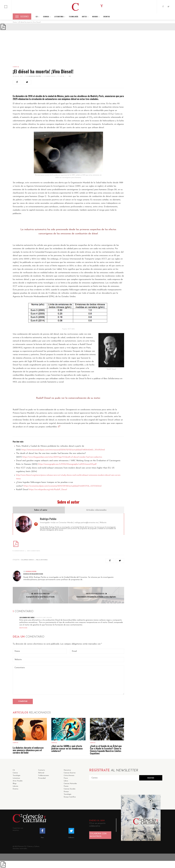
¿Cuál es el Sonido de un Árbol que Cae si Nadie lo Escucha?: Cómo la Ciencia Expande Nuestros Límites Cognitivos (106, 750)
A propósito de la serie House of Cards (40, 597)
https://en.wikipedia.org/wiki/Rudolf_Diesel (48, 490)
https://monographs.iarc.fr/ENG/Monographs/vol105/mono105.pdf (67, 464)
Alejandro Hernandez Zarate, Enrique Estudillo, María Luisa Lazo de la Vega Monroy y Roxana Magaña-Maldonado (145, 260)
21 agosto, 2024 (148, 303)
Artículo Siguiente (95, 594)
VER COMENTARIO (34, 551)
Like (61, 76)
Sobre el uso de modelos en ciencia (151, 311)
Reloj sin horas (42, 560)
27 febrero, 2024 (148, 342)
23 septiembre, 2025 (134, 258)
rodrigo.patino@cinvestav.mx (86, 523)
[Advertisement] (87, 47)
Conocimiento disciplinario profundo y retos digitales (96, 597)
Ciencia (16, 67)
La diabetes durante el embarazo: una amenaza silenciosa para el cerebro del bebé (28, 750)
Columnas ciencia (27, 560)
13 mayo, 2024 (147, 315)
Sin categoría (139, 235)
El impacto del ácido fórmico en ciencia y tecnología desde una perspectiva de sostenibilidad (152, 335)
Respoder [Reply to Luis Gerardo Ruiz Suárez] (23, 628)
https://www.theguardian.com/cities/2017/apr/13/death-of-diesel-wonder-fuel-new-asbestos (62, 457)
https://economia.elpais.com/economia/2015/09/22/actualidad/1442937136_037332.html (62, 486)
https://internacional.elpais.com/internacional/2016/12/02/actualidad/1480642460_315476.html (63, 450)
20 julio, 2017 (18, 76)
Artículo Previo (42, 594)
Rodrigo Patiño (35, 76)
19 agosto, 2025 (148, 278)
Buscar (157, 72)
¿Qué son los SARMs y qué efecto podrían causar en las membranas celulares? (67, 748)
